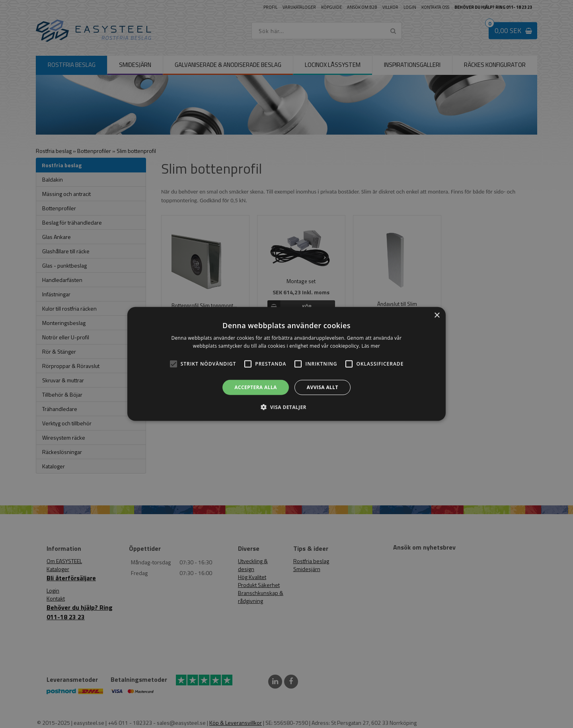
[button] (173, 364)
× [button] (437, 316)
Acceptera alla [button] (256, 387)
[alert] (286, 364)
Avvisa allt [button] (323, 387)
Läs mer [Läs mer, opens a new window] (371, 346)
